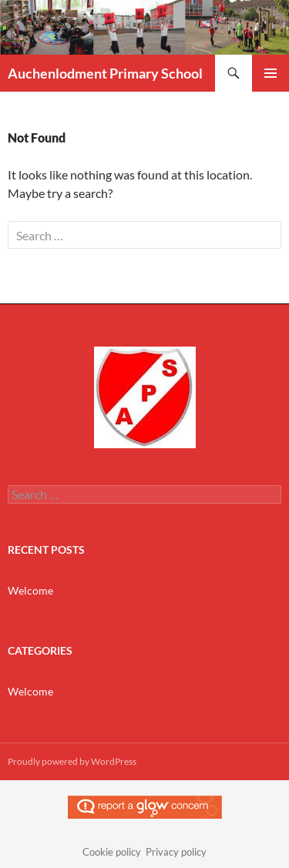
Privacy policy (176, 852)
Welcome (30, 590)
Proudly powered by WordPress (72, 761)
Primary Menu (271, 73)
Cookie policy (112, 852)
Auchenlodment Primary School (105, 73)
